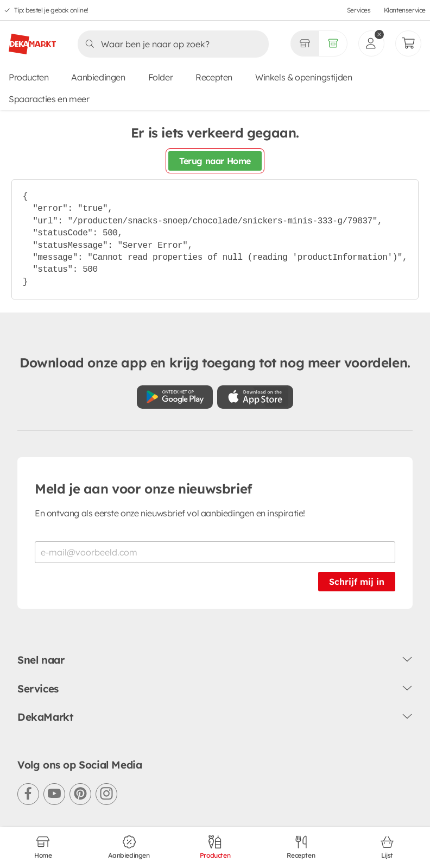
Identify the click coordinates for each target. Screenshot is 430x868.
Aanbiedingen (98, 77)
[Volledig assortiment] (333, 43)
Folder (161, 77)
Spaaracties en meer (49, 99)
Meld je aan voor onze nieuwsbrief (143, 489)
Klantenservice (405, 10)
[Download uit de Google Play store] (175, 397)
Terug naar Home (215, 161)
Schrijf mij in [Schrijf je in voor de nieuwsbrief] (357, 582)
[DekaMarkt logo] (32, 40)
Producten (29, 77)
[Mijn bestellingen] (408, 43)
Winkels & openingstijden (303, 77)
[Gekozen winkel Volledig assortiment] (305, 43)
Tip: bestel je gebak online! (51, 10)
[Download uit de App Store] (255, 397)
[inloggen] (371, 43)
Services (359, 10)
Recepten (214, 77)
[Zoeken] (170, 44)
